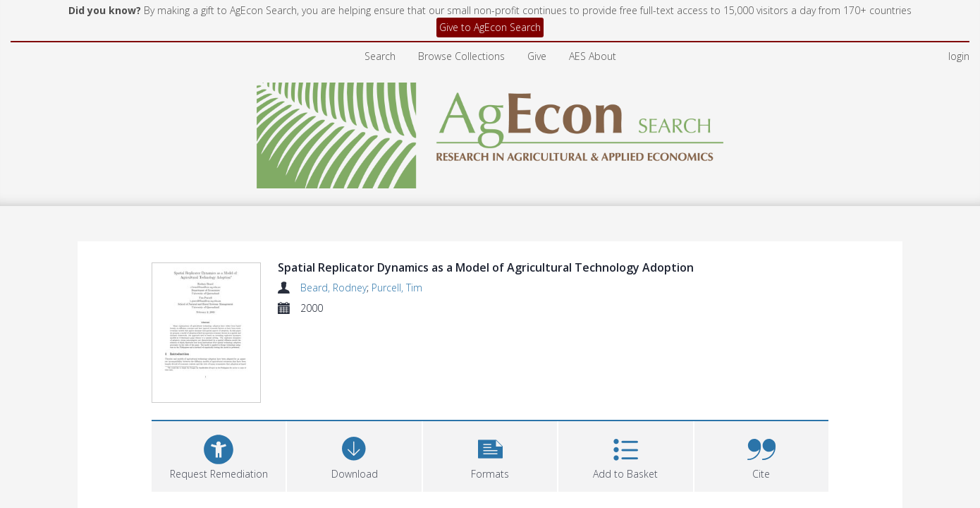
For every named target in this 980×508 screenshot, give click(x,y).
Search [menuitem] (380, 56)
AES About (593, 56)
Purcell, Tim (397, 288)
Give (537, 56)
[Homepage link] (490, 132)
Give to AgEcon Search (490, 27)
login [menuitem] (959, 56)
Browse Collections (461, 56)
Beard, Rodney (333, 288)
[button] (490, 457)
